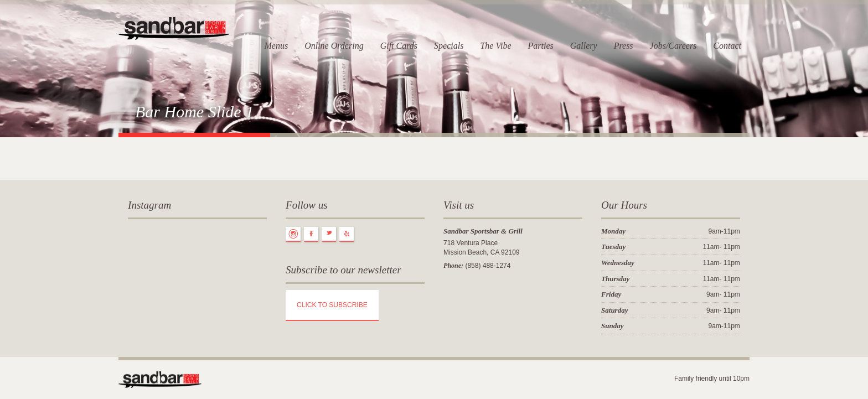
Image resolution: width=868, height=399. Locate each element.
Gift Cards (399, 46)
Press (624, 46)
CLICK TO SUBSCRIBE (332, 305)
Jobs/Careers (673, 46)
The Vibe (495, 46)
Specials (449, 46)
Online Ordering (334, 46)
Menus (276, 46)
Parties (541, 46)
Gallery (584, 46)
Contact (727, 46)
